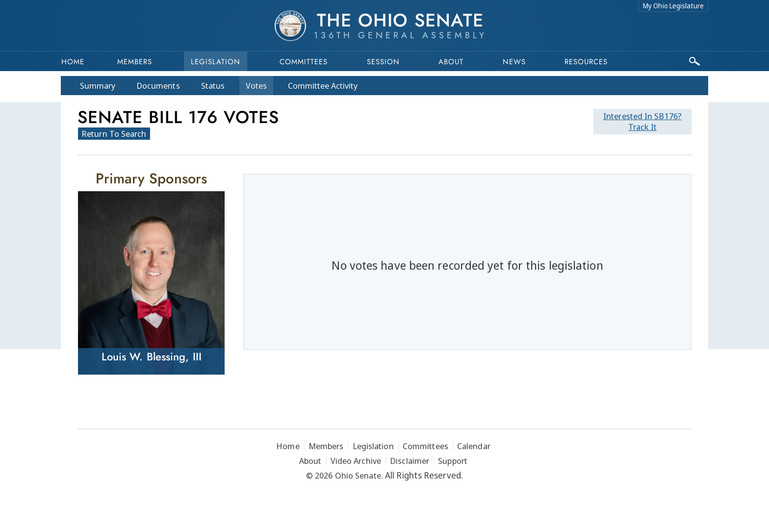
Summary (98, 86)
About (451, 62)
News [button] (514, 62)
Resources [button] (586, 62)
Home (73, 62)
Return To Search (114, 134)
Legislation (216, 62)
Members (135, 62)
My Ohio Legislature (673, 6)
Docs (158, 86)
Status (213, 86)
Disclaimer (410, 461)
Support (453, 461)
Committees (304, 62)
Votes (256, 86)
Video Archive (356, 461)
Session (383, 62)
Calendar (474, 446)
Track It (642, 121)
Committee (323, 86)
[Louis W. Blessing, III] (151, 283)
